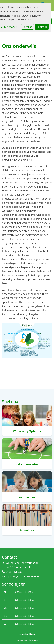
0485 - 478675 (14, 572)
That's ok (42, 27)
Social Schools (32, 640)
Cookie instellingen (27, 634)
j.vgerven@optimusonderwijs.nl (24, 576)
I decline (27, 27)
